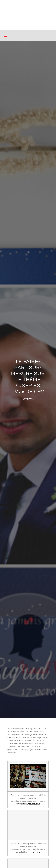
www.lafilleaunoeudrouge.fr (28, 804)
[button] (5, 36)
